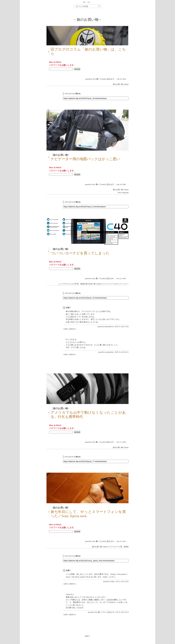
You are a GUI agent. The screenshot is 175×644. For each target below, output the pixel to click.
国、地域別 (81, 284)
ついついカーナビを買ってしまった (80, 253)
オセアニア (117, 284)
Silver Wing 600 (123, 193)
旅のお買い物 (118, 84)
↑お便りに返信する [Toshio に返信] (69, 584)
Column (126, 84)
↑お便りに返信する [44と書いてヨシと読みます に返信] (69, 615)
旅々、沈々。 (87, 2)
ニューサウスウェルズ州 (67, 284)
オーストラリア (107, 284)
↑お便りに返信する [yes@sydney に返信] (69, 354)
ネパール (117, 547)
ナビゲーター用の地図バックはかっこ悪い (85, 159)
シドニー (125, 284)
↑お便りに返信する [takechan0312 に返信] (69, 329)
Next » (87, 636)
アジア (110, 547)
